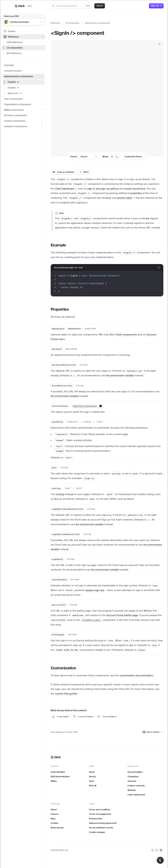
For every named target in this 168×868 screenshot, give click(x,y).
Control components (24, 121)
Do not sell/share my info (101, 828)
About (54, 810)
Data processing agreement (103, 823)
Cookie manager (97, 832)
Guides (9, 31)
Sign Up (156, 6)
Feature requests (136, 786)
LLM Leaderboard (136, 795)
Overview (9, 65)
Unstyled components (24, 126)
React (92, 772)
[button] (126, 198)
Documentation (135, 772)
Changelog (133, 777)
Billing (54, 781)
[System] (161, 850)
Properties (60, 309)
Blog (53, 819)
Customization (63, 668)
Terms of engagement (100, 814)
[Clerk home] (56, 757)
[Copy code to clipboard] (159, 268)
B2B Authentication (60, 777)
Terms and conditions (100, 810)
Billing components (24, 110)
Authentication (58, 772)
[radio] (112, 157)
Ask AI (100, 6)
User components (24, 99)
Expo (92, 781)
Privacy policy (96, 819)
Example (58, 245)
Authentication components (24, 76)
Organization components (24, 104)
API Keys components (24, 115)
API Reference (14, 53)
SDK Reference (15, 42)
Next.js (92, 777)
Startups (132, 790)
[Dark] (153, 850)
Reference (24, 37)
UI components (15, 48)
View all (93, 786)
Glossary (132, 781)
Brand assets (57, 828)
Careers (55, 814)
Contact (54, 823)
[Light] (157, 850)
